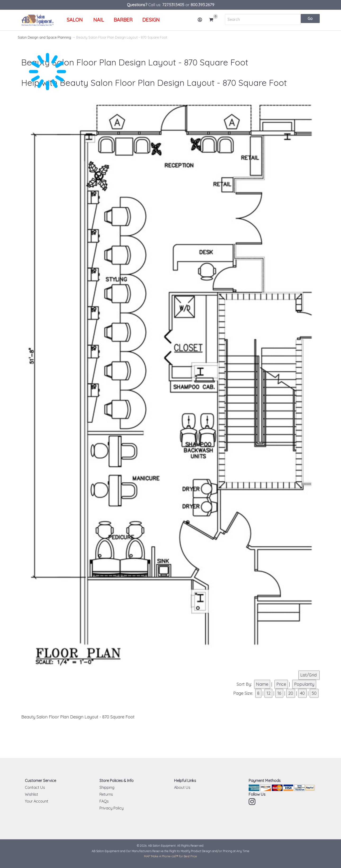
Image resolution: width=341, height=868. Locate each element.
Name (262, 684)
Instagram (252, 802)
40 (302, 693)
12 (268, 693)
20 (291, 693)
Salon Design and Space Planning (44, 37)
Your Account (37, 801)
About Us (182, 787)
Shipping (107, 787)
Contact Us (35, 787)
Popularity (304, 684)
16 (279, 693)
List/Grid (309, 675)
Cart (213, 20)
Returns (106, 794)
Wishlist (31, 794)
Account (201, 21)
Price (281, 684)
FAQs (104, 801)
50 (314, 693)
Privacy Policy (112, 808)
